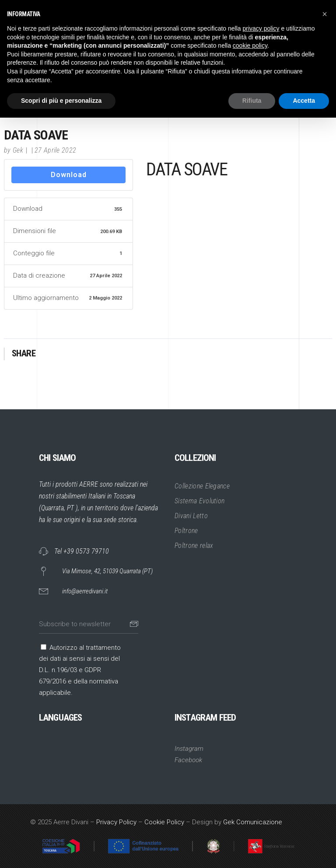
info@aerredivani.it (85, 591)
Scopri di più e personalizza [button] (61, 101)
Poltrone (186, 531)
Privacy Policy (116, 822)
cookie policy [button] (250, 45)
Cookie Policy (164, 822)
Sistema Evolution (199, 501)
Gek (18, 150)
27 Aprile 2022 (55, 150)
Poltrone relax (194, 546)
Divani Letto (191, 516)
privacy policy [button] (261, 28)
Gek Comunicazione (253, 822)
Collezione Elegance (202, 486)
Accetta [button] (304, 101)
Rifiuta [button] (252, 101)
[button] (325, 14)
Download (69, 175)
